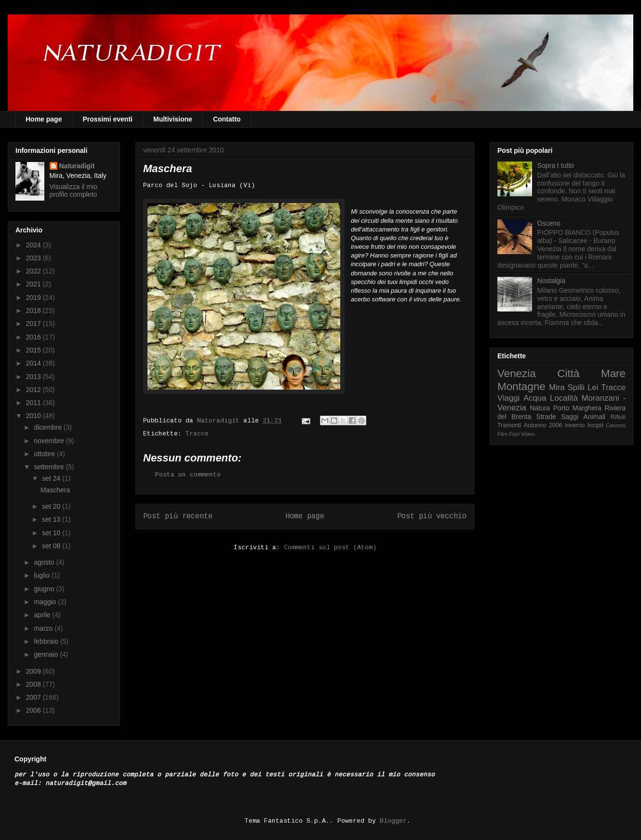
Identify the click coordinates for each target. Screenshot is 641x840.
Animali (594, 417)
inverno (575, 425)
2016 (34, 337)
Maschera (55, 490)
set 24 (52, 478)
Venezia (517, 373)
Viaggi (508, 398)
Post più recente (178, 516)
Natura (540, 408)
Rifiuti (618, 417)
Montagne (521, 386)
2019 (34, 298)
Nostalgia (551, 281)
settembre (50, 467)
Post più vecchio (432, 516)
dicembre (48, 427)
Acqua (535, 398)
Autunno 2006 (543, 425)
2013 (34, 377)
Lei (593, 387)
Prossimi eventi (107, 119)
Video (528, 434)
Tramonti (509, 425)
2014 (34, 363)
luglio (43, 575)
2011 (34, 403)
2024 (34, 245)
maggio (46, 602)
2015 (34, 350)
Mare (613, 373)
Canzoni (616, 425)
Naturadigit (220, 421)
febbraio (47, 641)
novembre (50, 441)
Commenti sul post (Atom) (330, 548)
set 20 (52, 506)
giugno (45, 589)
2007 (34, 697)
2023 (34, 258)
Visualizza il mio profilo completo (73, 190)
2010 (34, 416)
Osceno (549, 223)
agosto (45, 562)
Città (568, 373)
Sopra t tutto (556, 165)
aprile (43, 615)
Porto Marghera (577, 408)
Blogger (393, 821)
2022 (34, 271)
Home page (44, 119)
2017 (34, 324)
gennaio (47, 654)
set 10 (52, 533)
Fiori (514, 434)
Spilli (576, 387)
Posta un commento (188, 475)
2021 (34, 284)
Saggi (570, 417)
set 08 (52, 546)
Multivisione (173, 119)
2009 (34, 671)
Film (502, 434)
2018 (34, 311)
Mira (557, 387)
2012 (34, 390)
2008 (34, 684)
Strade (546, 417)
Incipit (595, 425)
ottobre (45, 454)
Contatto (227, 119)
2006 (34, 710)
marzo (44, 628)
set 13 (52, 519)
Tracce (197, 434)
